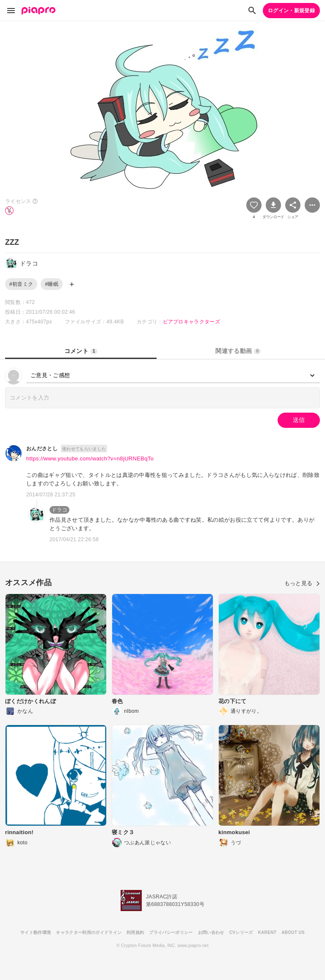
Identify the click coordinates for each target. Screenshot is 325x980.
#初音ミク (21, 284)
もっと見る (302, 583)
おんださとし (42, 449)
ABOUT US (293, 932)
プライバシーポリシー (171, 932)
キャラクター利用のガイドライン (89, 932)
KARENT (267, 932)
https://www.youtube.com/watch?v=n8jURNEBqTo (90, 459)
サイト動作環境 (36, 932)
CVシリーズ (241, 932)
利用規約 (135, 932)
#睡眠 (52, 284)
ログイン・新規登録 (291, 11)
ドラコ (59, 510)
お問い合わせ (211, 932)
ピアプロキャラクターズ (192, 322)
